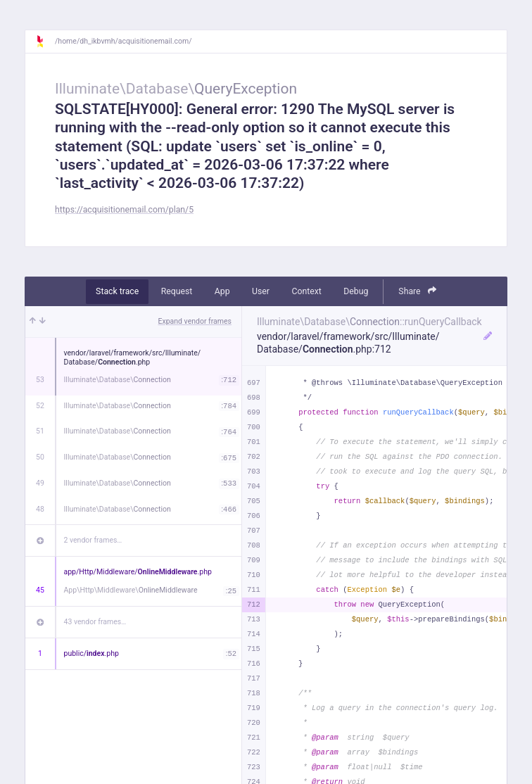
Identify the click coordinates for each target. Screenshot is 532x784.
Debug (356, 291)
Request (177, 291)
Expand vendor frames (195, 321)
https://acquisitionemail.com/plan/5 (124, 210)
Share (417, 291)
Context (306, 291)
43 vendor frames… (95, 622)
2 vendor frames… (93, 540)
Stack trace (117, 291)
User (261, 291)
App (222, 291)
